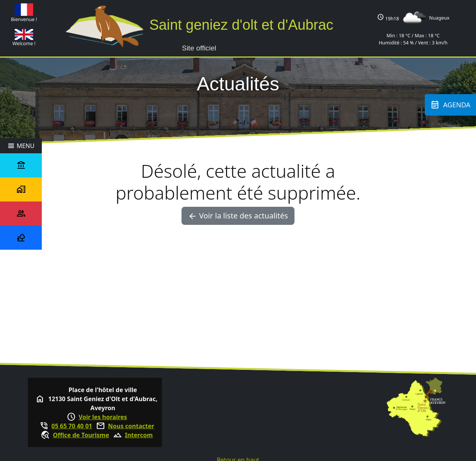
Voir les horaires (103, 417)
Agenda (450, 105)
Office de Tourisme (81, 435)
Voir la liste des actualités (238, 216)
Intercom (139, 435)
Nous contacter (131, 426)
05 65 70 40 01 (72, 426)
